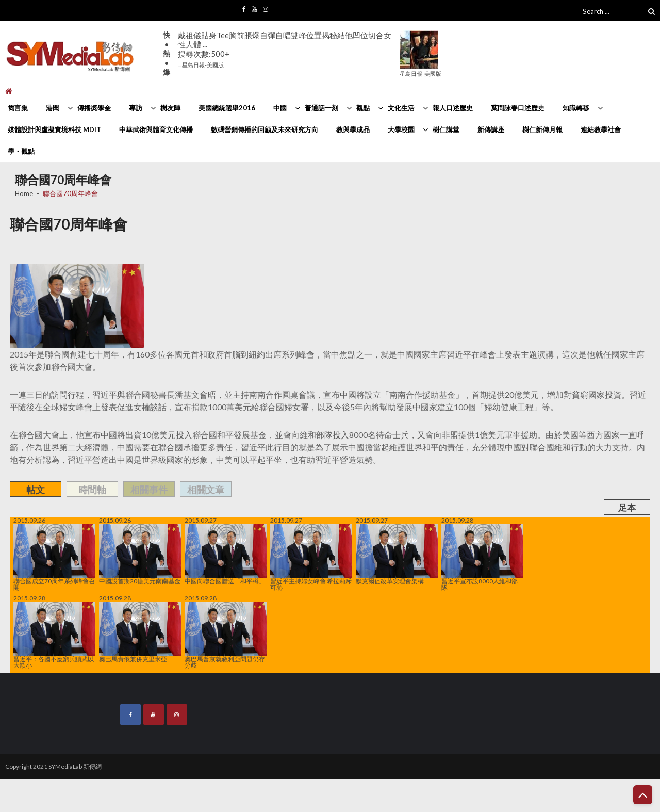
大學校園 (401, 129)
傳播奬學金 (94, 108)
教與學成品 (353, 129)
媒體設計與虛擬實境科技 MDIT (54, 129)
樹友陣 (170, 108)
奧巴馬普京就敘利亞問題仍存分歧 (226, 635)
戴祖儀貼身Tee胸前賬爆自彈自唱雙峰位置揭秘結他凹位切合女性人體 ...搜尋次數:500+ (285, 49)
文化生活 (401, 108)
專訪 (136, 108)
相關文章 (206, 490)
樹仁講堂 (446, 129)
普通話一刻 (321, 108)
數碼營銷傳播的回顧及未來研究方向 (265, 129)
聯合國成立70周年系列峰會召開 (54, 557)
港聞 (53, 108)
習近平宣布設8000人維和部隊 (482, 557)
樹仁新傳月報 (542, 129)
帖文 (36, 490)
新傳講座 (491, 129)
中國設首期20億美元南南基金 (140, 554)
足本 (627, 507)
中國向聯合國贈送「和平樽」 (226, 554)
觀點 (363, 108)
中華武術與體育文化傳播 (156, 129)
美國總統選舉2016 (227, 108)
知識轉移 (576, 108)
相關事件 (149, 490)
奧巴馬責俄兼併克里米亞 (140, 632)
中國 (280, 108)
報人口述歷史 (453, 108)
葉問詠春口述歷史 (518, 108)
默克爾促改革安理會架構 (397, 554)
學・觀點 (21, 151)
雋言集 (18, 108)
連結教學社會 (601, 129)
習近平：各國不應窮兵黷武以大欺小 (54, 635)
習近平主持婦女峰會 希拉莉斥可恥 (311, 557)
